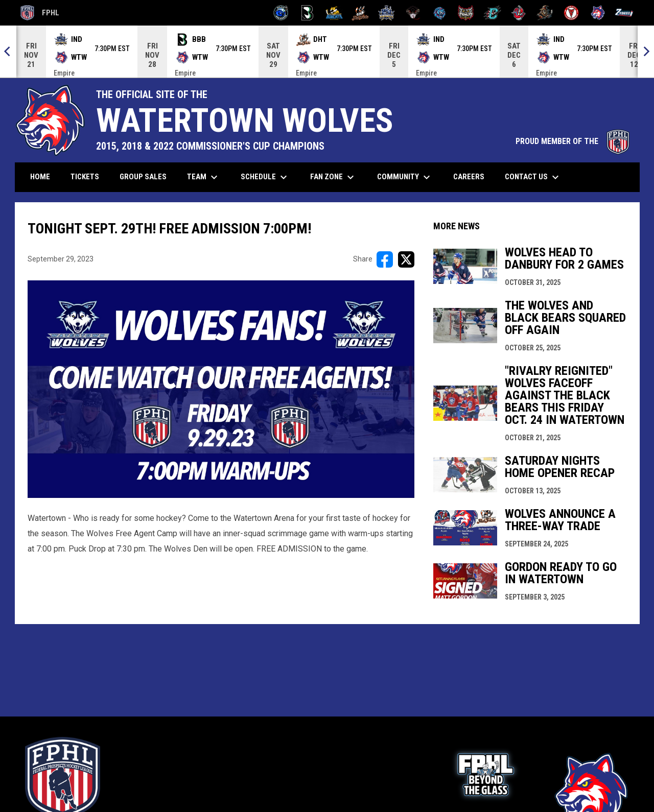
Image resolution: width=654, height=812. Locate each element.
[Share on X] (406, 259)
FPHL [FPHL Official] (40, 13)
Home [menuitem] (40, 177)
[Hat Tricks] (360, 13)
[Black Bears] (307, 13)
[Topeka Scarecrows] (545, 13)
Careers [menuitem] (473, 176)
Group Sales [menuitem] (143, 177)
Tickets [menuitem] (89, 176)
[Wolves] (598, 13)
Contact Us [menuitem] (533, 177)
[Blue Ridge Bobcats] (334, 13)
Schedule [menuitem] (265, 177)
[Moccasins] (413, 13)
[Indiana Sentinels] (387, 13)
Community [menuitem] (405, 177)
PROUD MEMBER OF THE (573, 141)
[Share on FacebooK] (385, 259)
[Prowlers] (466, 13)
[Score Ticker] (327, 52)
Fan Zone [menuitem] (333, 177)
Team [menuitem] (204, 177)
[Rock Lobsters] (519, 13)
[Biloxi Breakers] (281, 13)
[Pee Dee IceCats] (440, 13)
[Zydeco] (624, 13)
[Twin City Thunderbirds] (571, 13)
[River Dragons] (492, 13)
